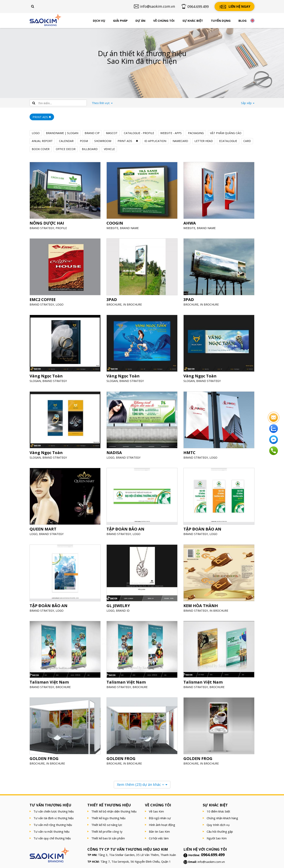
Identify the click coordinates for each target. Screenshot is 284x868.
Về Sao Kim (156, 811)
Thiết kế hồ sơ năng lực (107, 825)
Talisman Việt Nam (49, 682)
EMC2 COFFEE (43, 299)
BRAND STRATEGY (42, 227)
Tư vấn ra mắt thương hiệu (51, 831)
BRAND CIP (92, 133)
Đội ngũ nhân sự (160, 818)
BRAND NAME (129, 227)
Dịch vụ (99, 21)
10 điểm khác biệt (218, 811)
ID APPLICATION (155, 141)
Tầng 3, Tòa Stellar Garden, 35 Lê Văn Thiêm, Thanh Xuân (137, 855)
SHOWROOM (103, 141)
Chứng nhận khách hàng (222, 818)
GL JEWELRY (119, 605)
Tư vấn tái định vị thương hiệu (54, 818)
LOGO (36, 133)
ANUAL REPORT (42, 141)
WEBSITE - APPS (171, 133)
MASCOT (112, 133)
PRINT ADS (125, 141)
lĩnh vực (102, 103)
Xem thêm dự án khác (141, 784)
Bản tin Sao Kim (159, 831)
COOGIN (115, 223)
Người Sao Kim (217, 838)
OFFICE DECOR (66, 149)
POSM (84, 141)
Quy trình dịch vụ (218, 825)
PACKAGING (196, 133)
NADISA (115, 452)
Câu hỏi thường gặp (220, 831)
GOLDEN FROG (44, 758)
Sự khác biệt (193, 21)
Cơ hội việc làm (159, 838)
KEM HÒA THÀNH (201, 605)
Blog (242, 21)
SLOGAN (36, 380)
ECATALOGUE (228, 141)
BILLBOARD (90, 149)
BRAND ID (123, 610)
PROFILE (61, 227)
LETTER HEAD (204, 141)
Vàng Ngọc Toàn (46, 376)
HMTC (190, 452)
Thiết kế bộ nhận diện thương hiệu (114, 811)
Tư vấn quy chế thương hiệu (52, 838)
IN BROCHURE (133, 304)
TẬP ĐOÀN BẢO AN (126, 529)
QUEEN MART (43, 529)
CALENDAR (66, 141)
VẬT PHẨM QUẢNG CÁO (226, 133)
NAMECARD (180, 141)
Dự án (140, 21)
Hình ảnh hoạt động (162, 825)
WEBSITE (113, 227)
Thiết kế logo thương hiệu (108, 818)
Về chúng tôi (164, 21)
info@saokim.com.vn (211, 862)
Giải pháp (120, 21)
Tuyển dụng (221, 21)
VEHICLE (109, 149)
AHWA (190, 223)
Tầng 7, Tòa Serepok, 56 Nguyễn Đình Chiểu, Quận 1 (136, 861)
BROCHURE (114, 304)
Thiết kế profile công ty (107, 831)
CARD (247, 141)
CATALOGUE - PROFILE (139, 133)
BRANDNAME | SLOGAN (62, 133)
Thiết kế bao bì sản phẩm (108, 838)
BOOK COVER (41, 149)
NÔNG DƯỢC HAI (47, 223)
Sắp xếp (248, 103)
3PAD (112, 299)
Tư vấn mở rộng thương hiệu (53, 825)
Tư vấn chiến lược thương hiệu (54, 811)
